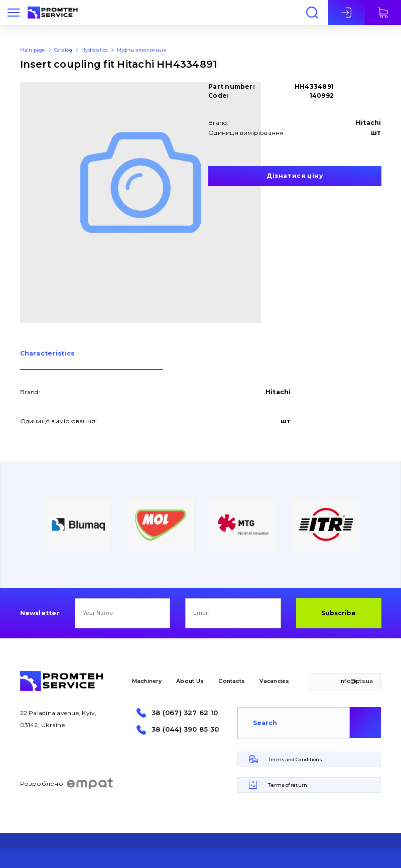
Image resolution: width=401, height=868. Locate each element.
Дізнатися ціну (295, 176)
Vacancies (274, 681)
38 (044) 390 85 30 (185, 729)
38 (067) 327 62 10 (185, 713)
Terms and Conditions (295, 759)
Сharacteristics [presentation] (47, 354)
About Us (190, 681)
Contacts (232, 681)
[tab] (92, 360)
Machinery (147, 681)
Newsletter (40, 613)
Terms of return (287, 785)
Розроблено (67, 784)
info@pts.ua (356, 681)
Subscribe (339, 613)
